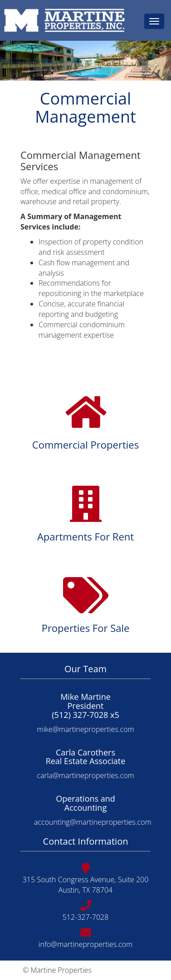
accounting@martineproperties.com (93, 822)
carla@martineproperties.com (85, 775)
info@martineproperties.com (85, 944)
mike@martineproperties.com (85, 729)
